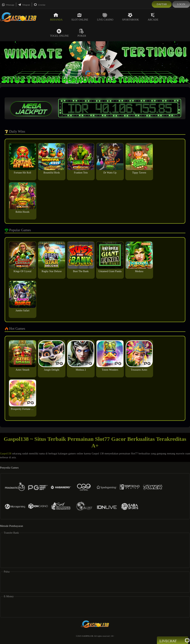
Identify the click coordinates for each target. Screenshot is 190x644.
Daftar (162, 4)
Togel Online (59, 33)
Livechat (40, 5)
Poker (82, 33)
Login (181, 4)
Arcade (153, 17)
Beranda (56, 17)
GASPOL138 (88, 636)
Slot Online (80, 17)
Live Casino (105, 17)
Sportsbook (131, 17)
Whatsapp (8, 5)
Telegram (24, 5)
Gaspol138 (6, 454)
